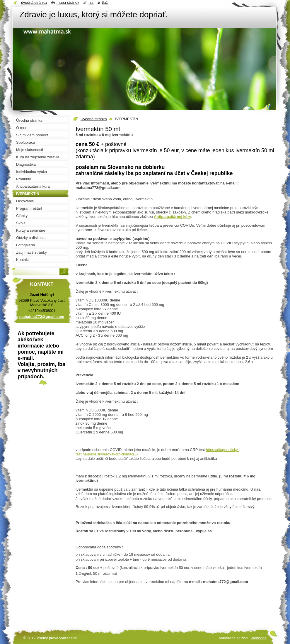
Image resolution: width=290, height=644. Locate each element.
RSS (91, 2)
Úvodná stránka (94, 119)
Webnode (259, 638)
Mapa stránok (68, 2)
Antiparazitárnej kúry (172, 217)
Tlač (105, 2)
